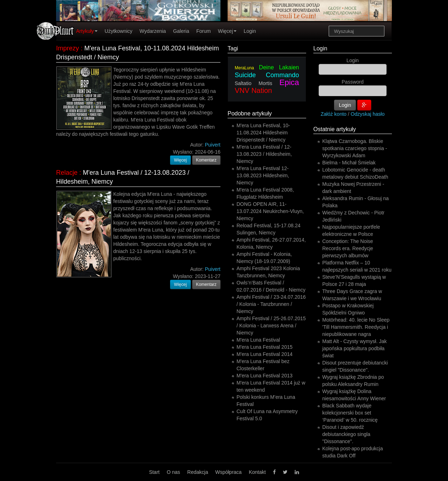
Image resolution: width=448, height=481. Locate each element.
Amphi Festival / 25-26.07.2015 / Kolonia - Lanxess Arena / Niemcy (271, 326)
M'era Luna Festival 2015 (265, 347)
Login (250, 31)
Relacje (67, 173)
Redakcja (198, 472)
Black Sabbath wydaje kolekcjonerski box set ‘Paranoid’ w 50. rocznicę (350, 413)
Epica (289, 82)
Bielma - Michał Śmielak (349, 163)
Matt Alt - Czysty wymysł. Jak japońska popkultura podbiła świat (354, 348)
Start (154, 472)
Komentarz (206, 160)
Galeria (181, 31)
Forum (204, 31)
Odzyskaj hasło (368, 114)
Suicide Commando (267, 75)
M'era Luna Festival (258, 340)
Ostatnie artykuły (335, 129)
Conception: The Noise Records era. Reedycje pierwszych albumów (348, 248)
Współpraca (228, 472)
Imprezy (68, 48)
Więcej (227, 31)
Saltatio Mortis (253, 83)
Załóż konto (334, 114)
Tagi (233, 48)
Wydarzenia (153, 31)
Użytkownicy (119, 31)
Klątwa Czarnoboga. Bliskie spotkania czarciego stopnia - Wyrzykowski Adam (355, 148)
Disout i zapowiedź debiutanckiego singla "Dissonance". (346, 434)
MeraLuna (244, 68)
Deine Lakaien (279, 67)
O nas (173, 472)
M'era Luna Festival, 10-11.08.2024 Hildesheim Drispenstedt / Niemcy (263, 133)
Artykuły (87, 31)
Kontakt (257, 472)
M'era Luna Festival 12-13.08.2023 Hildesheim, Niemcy (263, 175)
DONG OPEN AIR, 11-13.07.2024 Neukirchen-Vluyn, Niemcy (270, 211)
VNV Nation (253, 90)
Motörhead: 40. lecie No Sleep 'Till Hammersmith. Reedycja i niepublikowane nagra (356, 327)
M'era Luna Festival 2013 (265, 376)
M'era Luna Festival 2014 (265, 354)
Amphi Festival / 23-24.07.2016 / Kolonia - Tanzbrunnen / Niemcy (271, 304)
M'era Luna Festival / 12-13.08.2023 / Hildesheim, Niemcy (264, 154)
